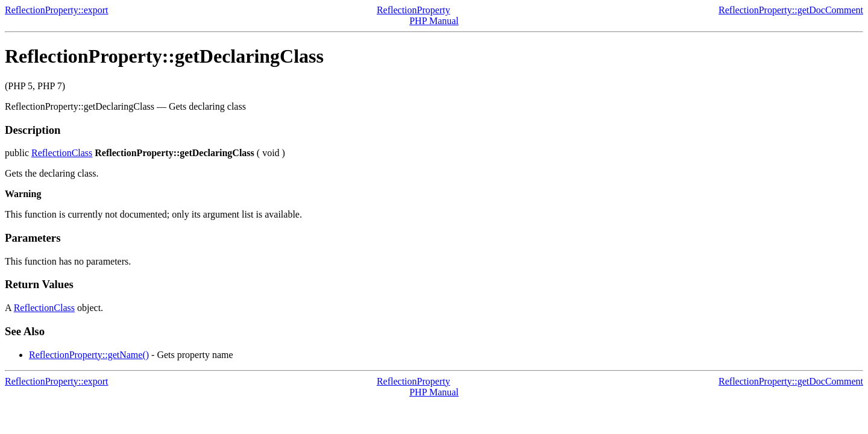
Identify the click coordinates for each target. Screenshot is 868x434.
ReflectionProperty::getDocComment (791, 10)
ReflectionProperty (414, 10)
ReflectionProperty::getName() (89, 355)
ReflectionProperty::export (57, 10)
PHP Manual (434, 21)
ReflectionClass (62, 153)
